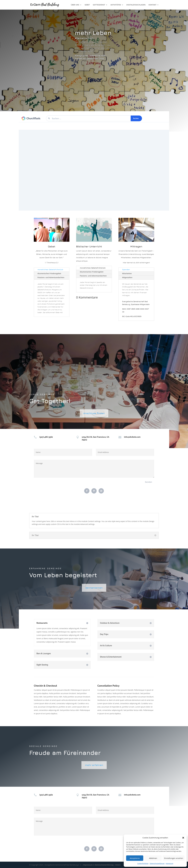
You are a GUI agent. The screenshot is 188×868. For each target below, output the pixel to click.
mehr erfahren (94, 765)
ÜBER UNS (75, 5)
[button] (183, 838)
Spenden (126, 270)
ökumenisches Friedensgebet (49, 273)
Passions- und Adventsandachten (51, 277)
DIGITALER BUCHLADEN (136, 5)
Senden (148, 482)
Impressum (169, 863)
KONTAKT (152, 5)
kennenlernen (94, 588)
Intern (118, 865)
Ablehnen (153, 858)
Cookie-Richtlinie (143, 863)
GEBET (87, 5)
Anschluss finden (94, 413)
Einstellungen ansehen (174, 858)
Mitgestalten (127, 277)
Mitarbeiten (127, 273)
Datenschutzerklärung (157, 863)
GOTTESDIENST (99, 5)
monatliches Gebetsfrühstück (50, 270)
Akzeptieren (135, 858)
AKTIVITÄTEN (116, 5)
